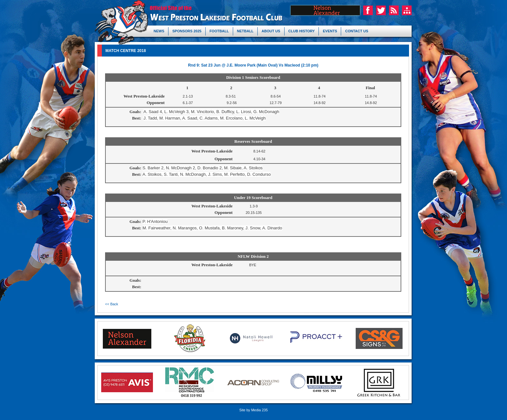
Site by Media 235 (253, 410)
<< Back (112, 304)
